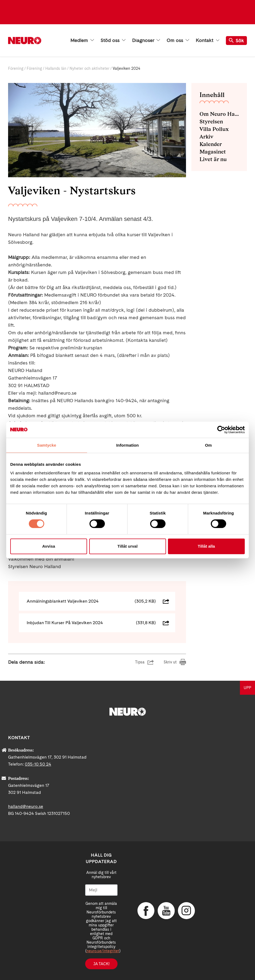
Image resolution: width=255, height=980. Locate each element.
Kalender (211, 144)
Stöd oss (113, 40)
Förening (16, 68)
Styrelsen (211, 121)
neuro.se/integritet (103, 951)
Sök (236, 41)
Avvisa (49, 546)
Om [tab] (208, 445)
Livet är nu (213, 159)
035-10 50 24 (38, 764)
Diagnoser (146, 40)
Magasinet (213, 152)
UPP (247, 688)
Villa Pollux (214, 129)
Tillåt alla (206, 546)
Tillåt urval (128, 546)
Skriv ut (170, 662)
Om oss (178, 40)
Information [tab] (127, 445)
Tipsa (140, 662)
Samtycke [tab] (47, 445)
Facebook (146, 911)
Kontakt (208, 40)
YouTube (166, 911)
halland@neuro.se (26, 806)
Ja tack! (101, 964)
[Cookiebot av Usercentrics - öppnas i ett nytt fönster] (221, 430)
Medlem (82, 40)
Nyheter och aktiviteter (89, 68)
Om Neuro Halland (219, 114)
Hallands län (56, 68)
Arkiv (206, 137)
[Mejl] (101, 890)
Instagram (186, 911)
